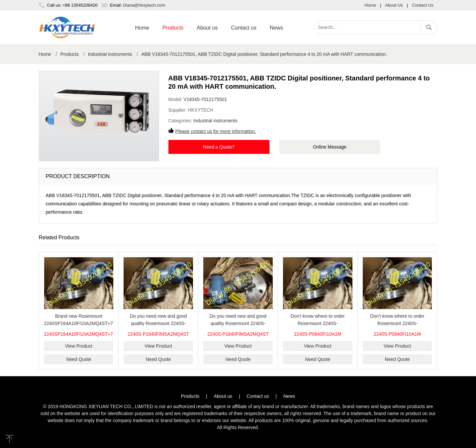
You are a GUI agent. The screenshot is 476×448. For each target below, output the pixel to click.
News (276, 28)
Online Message (330, 147)
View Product (79, 346)
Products (173, 28)
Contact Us (423, 5)
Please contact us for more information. (216, 131)
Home (370, 5)
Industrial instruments (110, 54)
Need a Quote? (219, 147)
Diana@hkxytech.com (144, 5)
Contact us (243, 28)
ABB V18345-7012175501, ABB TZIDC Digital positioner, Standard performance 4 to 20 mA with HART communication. (264, 54)
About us (207, 28)
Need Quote (79, 359)
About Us (394, 5)
